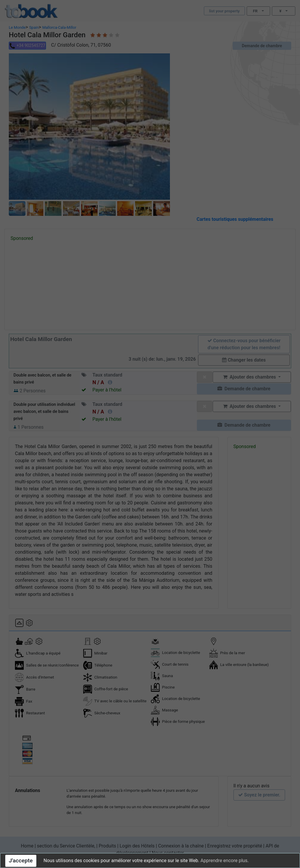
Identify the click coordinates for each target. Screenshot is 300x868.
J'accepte (21, 861)
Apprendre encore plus (224, 861)
